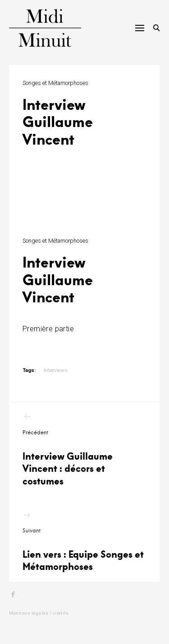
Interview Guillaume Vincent (58, 279)
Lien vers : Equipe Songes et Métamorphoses (84, 542)
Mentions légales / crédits (39, 613)
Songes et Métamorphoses (55, 83)
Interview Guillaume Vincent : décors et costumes (84, 449)
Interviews (55, 370)
